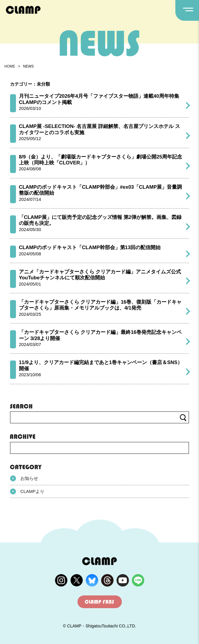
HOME (10, 66)
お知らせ (24, 478)
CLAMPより (27, 491)
